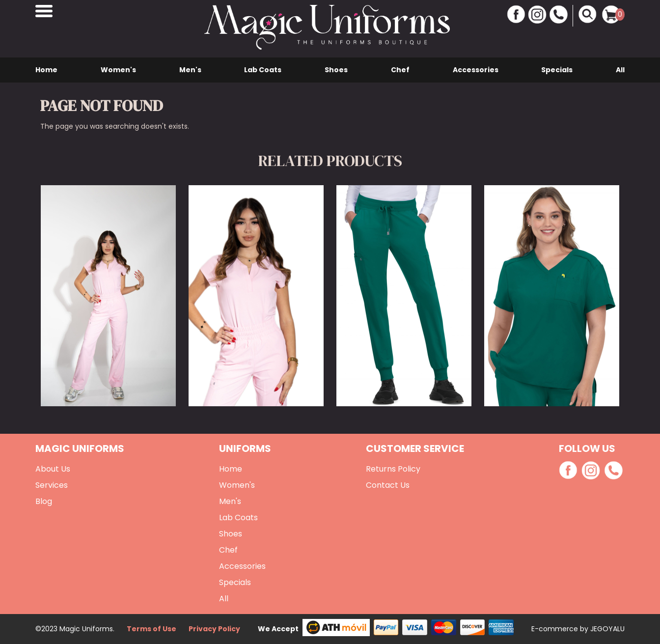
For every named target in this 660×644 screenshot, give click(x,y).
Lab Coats (263, 70)
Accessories (476, 70)
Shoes (336, 70)
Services (52, 485)
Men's (190, 70)
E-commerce (556, 629)
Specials (557, 70)
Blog (44, 501)
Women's (118, 70)
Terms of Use (151, 629)
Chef (400, 70)
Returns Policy (393, 469)
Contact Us (388, 485)
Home (46, 70)
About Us (53, 469)
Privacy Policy (214, 629)
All (620, 70)
